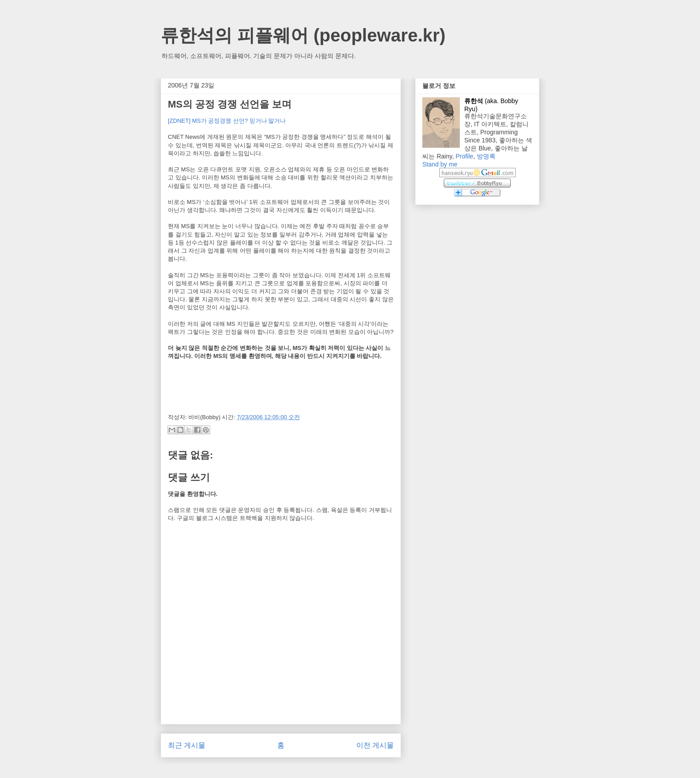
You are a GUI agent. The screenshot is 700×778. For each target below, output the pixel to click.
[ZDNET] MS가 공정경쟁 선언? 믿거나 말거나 (227, 121)
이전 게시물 (375, 745)
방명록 (486, 156)
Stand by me (440, 164)
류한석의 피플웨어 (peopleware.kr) (303, 35)
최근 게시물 (187, 745)
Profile (464, 156)
